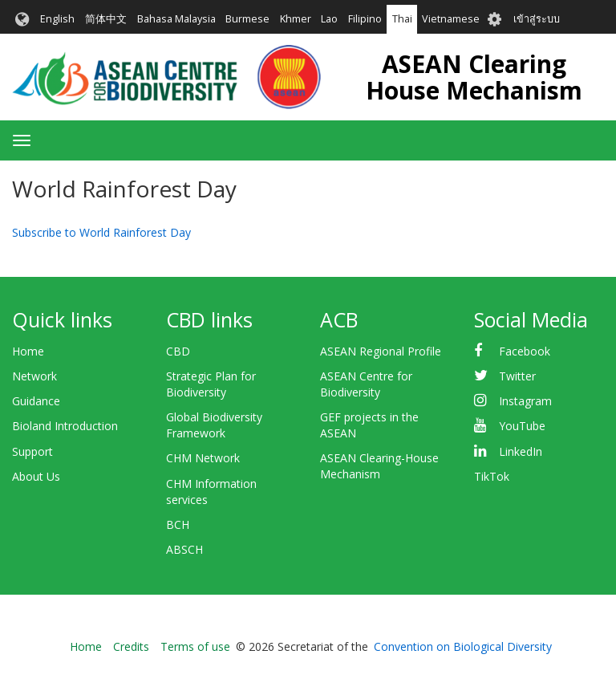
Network (34, 376)
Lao (329, 19)
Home (28, 351)
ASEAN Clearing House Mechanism (474, 77)
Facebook (525, 351)
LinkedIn (521, 451)
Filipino (365, 19)
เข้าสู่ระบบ (537, 19)
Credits (131, 646)
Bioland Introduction (65, 426)
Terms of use (195, 646)
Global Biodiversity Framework (214, 425)
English (57, 19)
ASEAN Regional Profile (381, 351)
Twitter (517, 376)
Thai (402, 19)
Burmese (247, 19)
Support (32, 451)
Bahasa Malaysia (176, 19)
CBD (178, 351)
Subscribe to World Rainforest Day (101, 232)
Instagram (525, 401)
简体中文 (106, 19)
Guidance (36, 401)
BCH (178, 524)
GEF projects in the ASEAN (369, 425)
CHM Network (203, 458)
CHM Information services (211, 492)
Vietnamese (451, 19)
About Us (36, 476)
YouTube (522, 426)
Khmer (296, 19)
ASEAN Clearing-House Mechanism (379, 466)
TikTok (492, 476)
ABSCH (184, 549)
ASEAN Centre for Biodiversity (366, 384)
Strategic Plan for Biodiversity (211, 384)
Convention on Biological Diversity (463, 646)
